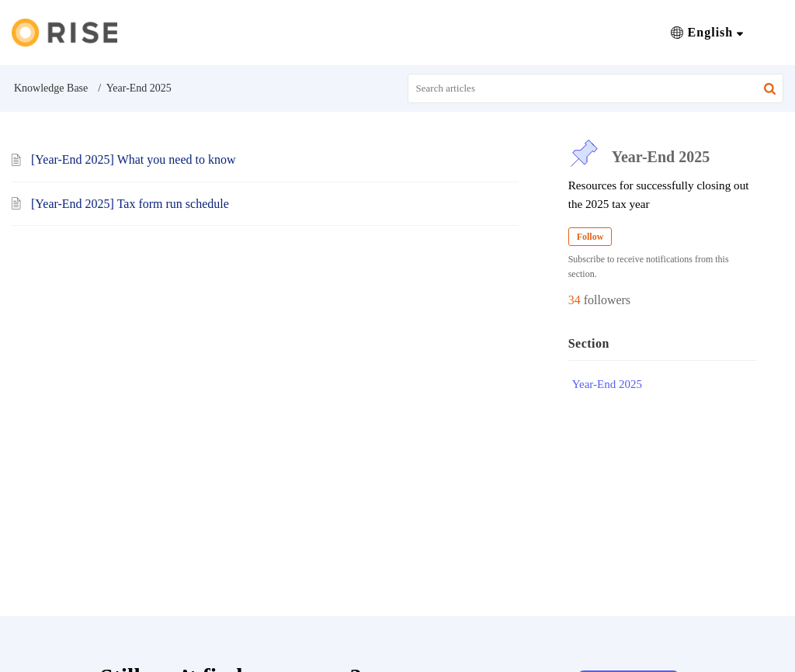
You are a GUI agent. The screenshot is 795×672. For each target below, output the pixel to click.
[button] (707, 33)
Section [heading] (589, 343)
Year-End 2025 (607, 384)
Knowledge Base (51, 88)
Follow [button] (590, 237)
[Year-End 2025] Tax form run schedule (130, 204)
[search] (596, 88)
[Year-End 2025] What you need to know (133, 159)
